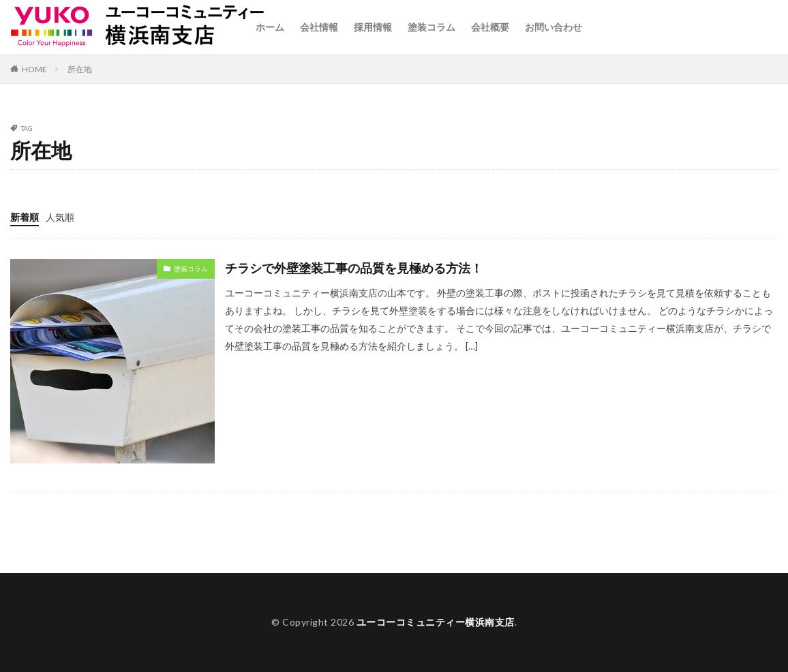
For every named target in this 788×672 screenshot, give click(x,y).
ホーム (270, 27)
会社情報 (319, 27)
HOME (34, 69)
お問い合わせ (554, 27)
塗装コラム (431, 27)
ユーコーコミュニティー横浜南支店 (436, 622)
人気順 (60, 217)
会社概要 (490, 27)
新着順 (25, 217)
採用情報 (373, 27)
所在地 (80, 69)
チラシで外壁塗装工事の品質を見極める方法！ (354, 268)
